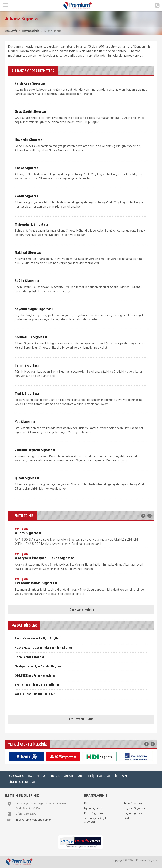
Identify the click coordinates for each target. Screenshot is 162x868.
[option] (81, 538)
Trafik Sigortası (133, 803)
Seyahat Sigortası (134, 808)
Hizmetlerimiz (30, 31)
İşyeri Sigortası (93, 808)
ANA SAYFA (16, 776)
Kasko (88, 803)
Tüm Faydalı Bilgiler (81, 719)
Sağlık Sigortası (133, 813)
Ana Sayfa (11, 31)
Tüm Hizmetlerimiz (81, 610)
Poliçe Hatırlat (99, 776)
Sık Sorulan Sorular (66, 776)
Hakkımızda (37, 776)
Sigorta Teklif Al (22, 782)
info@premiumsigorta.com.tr (33, 820)
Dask (127, 818)
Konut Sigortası (93, 813)
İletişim (121, 776)
